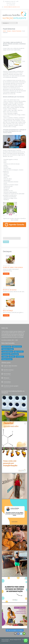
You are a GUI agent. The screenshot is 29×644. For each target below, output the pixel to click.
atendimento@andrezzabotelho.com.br (12, 7)
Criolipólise (5, 357)
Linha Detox (12, 357)
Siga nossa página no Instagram (15, 630)
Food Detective (20, 357)
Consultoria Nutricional (7, 352)
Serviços (9, 31)
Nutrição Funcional (6, 347)
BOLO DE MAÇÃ (8, 311)
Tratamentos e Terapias (8, 349)
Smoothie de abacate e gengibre (11, 386)
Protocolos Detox (6, 354)
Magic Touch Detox (19, 352)
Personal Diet (15, 354)
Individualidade (7, 382)
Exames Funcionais (17, 31)
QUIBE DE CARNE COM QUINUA (13, 267)
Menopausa (6, 378)
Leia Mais (6, 274)
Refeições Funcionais (7, 359)
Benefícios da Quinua (10, 290)
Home (4, 31)
